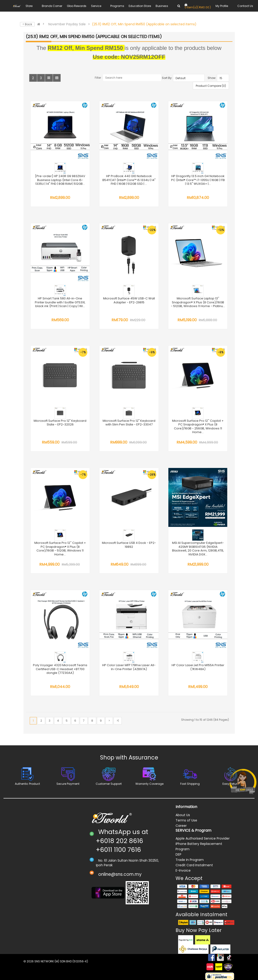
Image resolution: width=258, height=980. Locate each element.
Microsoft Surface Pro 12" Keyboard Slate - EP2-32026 (60, 423)
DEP (178, 854)
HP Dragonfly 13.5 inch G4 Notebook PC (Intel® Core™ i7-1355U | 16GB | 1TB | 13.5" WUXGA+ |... (198, 180)
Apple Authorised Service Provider (203, 838)
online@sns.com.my (120, 874)
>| (118, 721)
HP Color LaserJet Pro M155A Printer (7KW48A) (198, 667)
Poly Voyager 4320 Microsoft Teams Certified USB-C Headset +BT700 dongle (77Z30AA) (60, 669)
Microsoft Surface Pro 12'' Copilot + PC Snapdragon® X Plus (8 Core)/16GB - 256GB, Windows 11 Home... (198, 427)
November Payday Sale (67, 24)
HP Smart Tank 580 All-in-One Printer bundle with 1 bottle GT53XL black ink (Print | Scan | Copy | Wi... (60, 302)
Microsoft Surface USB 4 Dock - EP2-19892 (129, 545)
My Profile (222, 6)
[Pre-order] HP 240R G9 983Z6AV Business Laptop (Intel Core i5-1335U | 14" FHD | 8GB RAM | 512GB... (60, 180)
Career (181, 826)
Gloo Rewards (77, 6)
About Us (183, 815)
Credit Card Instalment (194, 865)
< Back (27, 24)
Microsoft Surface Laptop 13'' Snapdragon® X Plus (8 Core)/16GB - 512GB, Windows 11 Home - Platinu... (198, 302)
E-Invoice (183, 870)
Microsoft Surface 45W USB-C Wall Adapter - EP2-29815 (129, 300)
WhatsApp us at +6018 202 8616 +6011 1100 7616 (122, 841)
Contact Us (245, 6)
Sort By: (167, 78)
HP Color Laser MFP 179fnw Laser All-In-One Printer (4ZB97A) (129, 667)
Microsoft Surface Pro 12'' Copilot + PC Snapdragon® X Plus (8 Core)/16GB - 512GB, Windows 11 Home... (60, 549)
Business (162, 6)
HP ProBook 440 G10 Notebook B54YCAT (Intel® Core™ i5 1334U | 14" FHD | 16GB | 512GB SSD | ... (129, 180)
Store (29, 6)
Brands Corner (52, 6)
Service (96, 6)
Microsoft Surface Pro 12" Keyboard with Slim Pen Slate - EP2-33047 (129, 423)
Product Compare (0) (211, 86)
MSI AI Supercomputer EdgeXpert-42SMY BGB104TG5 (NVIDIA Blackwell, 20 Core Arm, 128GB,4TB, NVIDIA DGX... (198, 549)
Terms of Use (186, 820)
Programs (117, 6)
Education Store (140, 6)
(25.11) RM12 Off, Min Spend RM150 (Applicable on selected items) (144, 24)
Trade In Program (190, 860)
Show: (212, 78)
